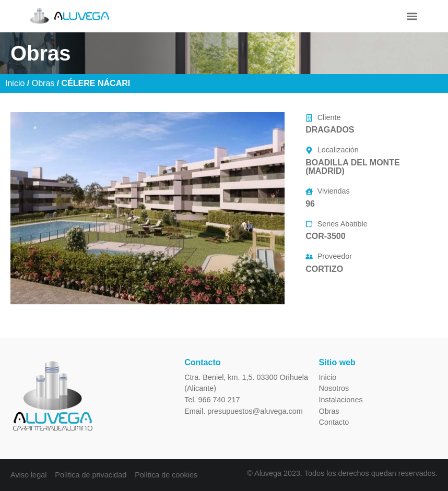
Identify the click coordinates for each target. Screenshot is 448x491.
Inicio (15, 83)
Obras (43, 83)
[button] (412, 16)
